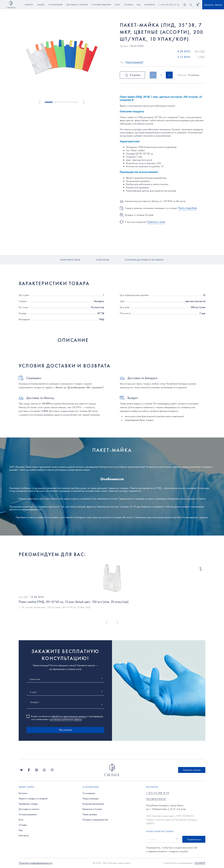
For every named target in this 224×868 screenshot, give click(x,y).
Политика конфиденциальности (35, 863)
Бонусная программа (93, 804)
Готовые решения (28, 814)
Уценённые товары (28, 804)
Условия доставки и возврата (144, 260)
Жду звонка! (65, 730)
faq (139, 5)
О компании (89, 793)
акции (41, 5)
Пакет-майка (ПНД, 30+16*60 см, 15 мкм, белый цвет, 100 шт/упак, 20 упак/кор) (74, 602)
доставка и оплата (77, 5)
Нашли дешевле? (134, 62)
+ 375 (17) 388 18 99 (158, 793)
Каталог (29, 5)
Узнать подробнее (187, 208)
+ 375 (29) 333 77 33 (169, 5)
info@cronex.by (156, 799)
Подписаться (194, 839)
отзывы (129, 5)
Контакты (24, 835)
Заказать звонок (192, 770)
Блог (21, 820)
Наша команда (90, 798)
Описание (102, 260)
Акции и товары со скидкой (33, 798)
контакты (150, 5)
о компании (56, 5)
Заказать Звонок (213, 5)
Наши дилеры (90, 814)
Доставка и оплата (29, 809)
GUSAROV (200, 863)
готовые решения (101, 5)
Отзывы (23, 825)
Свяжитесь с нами (156, 222)
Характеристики (70, 260)
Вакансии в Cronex (92, 809)
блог (118, 5)
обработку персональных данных (69, 716)
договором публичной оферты (66, 719)
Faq (20, 830)
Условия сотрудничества (95, 820)
